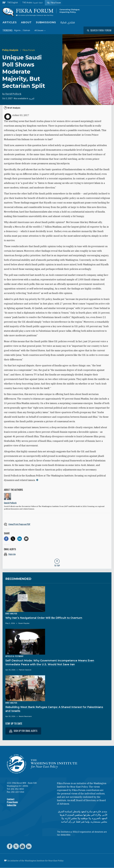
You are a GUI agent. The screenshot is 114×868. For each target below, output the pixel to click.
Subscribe (11, 805)
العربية (32, 98)
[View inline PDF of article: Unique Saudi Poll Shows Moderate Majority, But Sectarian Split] (57, 524)
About (26, 22)
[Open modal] (99, 30)
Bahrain (27, 30)
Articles (10, 22)
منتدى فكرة (68, 22)
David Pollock (13, 94)
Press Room (12, 802)
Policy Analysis (11, 50)
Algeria (18, 30)
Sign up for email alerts (23, 731)
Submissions (46, 22)
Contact (11, 799)
